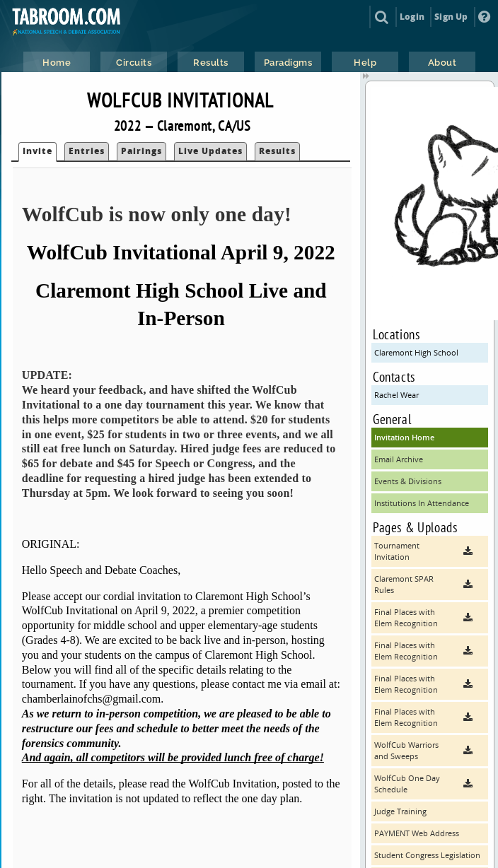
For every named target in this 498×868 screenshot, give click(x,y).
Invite (37, 151)
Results (277, 151)
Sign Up (451, 17)
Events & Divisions (408, 481)
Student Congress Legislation (427, 855)
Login (412, 17)
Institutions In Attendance (422, 503)
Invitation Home (404, 437)
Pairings (141, 151)
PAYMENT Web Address (417, 833)
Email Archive (399, 459)
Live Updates (210, 151)
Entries (87, 151)
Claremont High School (416, 352)
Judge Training (400, 811)
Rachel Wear (396, 395)
